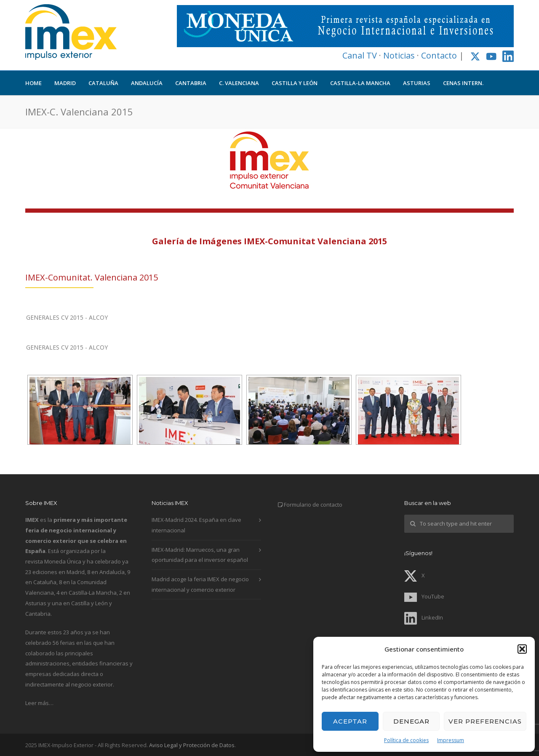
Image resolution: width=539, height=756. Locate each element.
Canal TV (360, 55)
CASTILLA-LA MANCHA (360, 83)
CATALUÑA (103, 83)
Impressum (451, 740)
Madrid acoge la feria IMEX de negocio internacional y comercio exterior (200, 584)
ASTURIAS (417, 83)
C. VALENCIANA (239, 83)
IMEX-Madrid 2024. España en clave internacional (196, 525)
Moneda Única (63, 561)
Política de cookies (406, 740)
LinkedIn (424, 617)
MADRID (65, 83)
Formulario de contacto (313, 505)
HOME (33, 83)
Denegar (411, 721)
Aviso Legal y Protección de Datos (192, 745)
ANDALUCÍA (147, 83)
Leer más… (39, 703)
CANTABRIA (191, 83)
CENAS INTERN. (463, 83)
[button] (522, 649)
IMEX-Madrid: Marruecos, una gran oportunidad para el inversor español (200, 555)
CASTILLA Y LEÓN (295, 83)
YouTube (424, 596)
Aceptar (350, 721)
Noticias (399, 55)
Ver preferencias (485, 721)
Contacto (439, 55)
